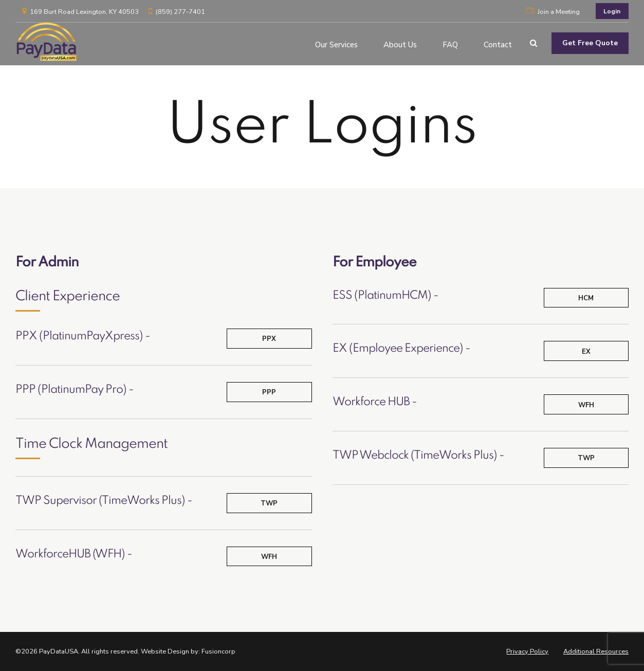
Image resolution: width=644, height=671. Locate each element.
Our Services (336, 43)
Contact (498, 43)
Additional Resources (596, 651)
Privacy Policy (527, 651)
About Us (400, 43)
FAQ (450, 43)
